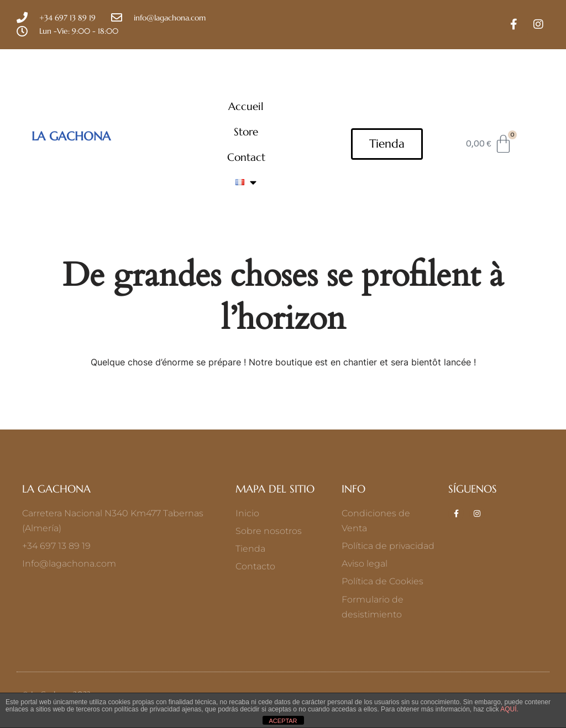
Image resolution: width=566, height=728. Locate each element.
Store (246, 132)
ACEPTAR (283, 721)
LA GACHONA (71, 136)
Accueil (246, 106)
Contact (246, 157)
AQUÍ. (509, 709)
